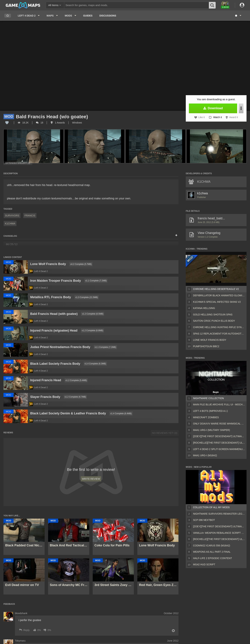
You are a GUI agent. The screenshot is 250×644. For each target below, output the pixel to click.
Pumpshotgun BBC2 (206, 346)
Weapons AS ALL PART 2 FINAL (212, 552)
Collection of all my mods (211, 507)
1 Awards (58, 123)
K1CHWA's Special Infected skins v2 (217, 302)
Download (213, 108)
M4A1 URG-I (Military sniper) (211, 430)
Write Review (91, 479)
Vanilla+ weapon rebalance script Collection (219, 533)
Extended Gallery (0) (18, 163)
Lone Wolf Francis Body (210, 340)
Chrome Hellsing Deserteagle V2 (216, 289)
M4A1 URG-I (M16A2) (205, 455)
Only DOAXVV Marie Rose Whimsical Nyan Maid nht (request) (219, 424)
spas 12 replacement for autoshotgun (219, 334)
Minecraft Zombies (206, 417)
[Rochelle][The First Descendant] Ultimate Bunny (219, 443)
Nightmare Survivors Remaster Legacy (219, 514)
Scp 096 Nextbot (204, 520)
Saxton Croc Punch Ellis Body (214, 321)
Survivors (12, 216)
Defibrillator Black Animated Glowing (219, 295)
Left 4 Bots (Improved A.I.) (210, 411)
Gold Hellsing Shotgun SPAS (213, 315)
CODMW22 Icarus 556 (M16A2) (212, 546)
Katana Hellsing (204, 308)
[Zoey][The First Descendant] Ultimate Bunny (219, 436)
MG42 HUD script (204, 564)
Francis (30, 216)
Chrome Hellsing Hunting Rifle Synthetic (219, 327)
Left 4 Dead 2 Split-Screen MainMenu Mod (219, 449)
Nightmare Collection (208, 398)
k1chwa (10, 224)
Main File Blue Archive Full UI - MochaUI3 (219, 404)
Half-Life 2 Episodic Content (212, 558)
